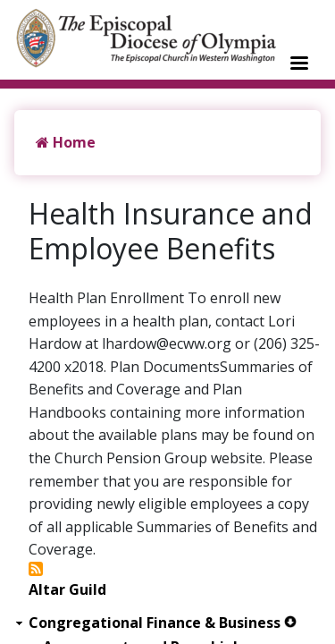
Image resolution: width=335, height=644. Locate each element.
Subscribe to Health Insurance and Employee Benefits (36, 569)
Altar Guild (67, 590)
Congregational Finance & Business (155, 623)
